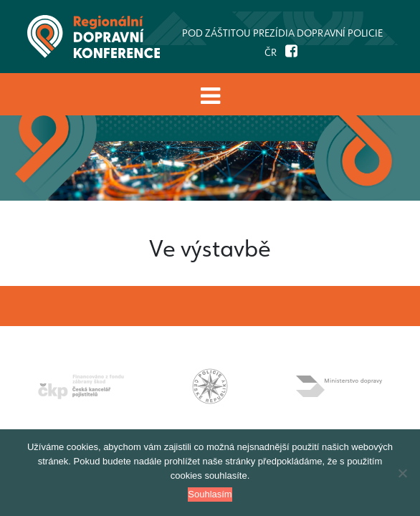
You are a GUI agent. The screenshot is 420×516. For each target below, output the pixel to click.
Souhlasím (210, 494)
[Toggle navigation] (210, 95)
